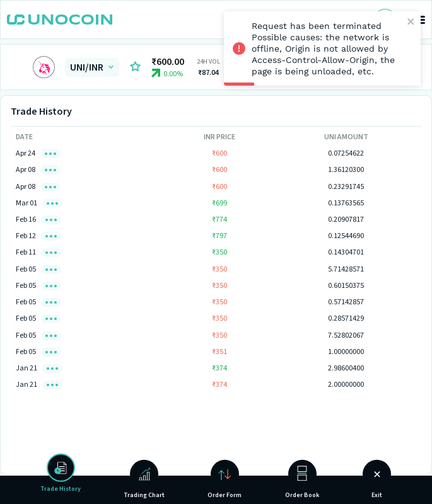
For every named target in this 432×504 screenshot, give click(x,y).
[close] (411, 22)
